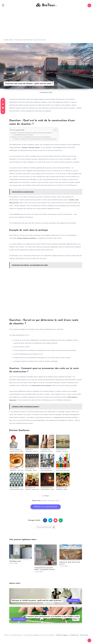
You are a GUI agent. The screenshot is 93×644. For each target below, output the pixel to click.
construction (51, 502)
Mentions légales (62, 636)
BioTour (46, 6)
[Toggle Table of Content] (61, 131)
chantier (44, 502)
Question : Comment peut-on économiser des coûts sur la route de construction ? (39, 140)
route (58, 502)
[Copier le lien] (46, 528)
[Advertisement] (46, 26)
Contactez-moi (74, 636)
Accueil (6, 41)
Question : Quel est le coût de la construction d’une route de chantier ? (35, 134)
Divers (11, 41)
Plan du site (84, 636)
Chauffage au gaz (15, 562)
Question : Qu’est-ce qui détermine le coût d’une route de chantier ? (34, 138)
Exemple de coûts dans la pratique (25, 136)
